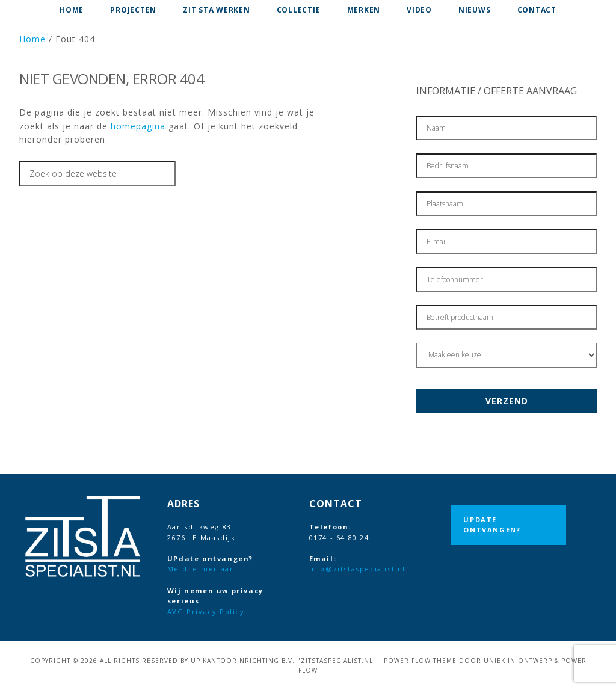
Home (32, 39)
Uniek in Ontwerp (518, 661)
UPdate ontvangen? (492, 525)
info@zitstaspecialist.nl (357, 569)
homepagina (138, 126)
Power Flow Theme (420, 661)
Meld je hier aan (201, 569)
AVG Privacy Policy (206, 611)
